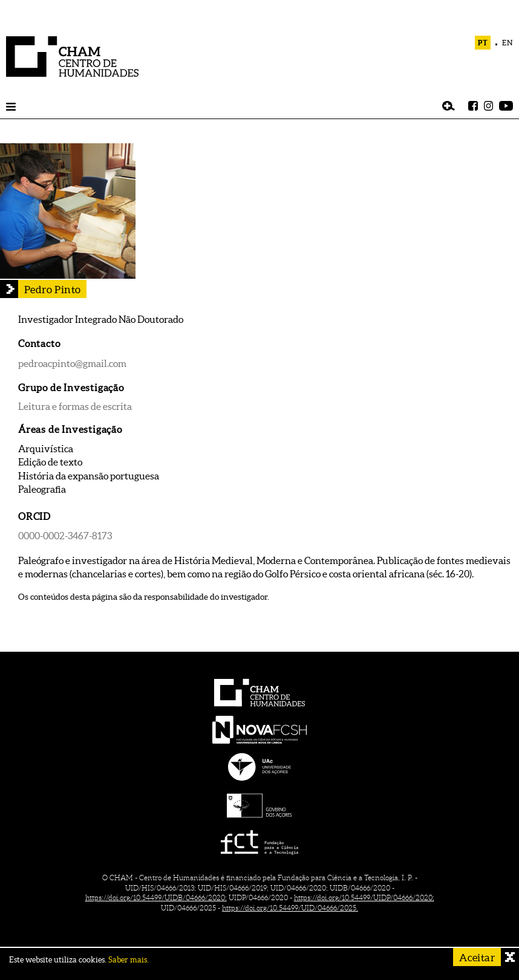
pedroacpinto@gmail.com (72, 363)
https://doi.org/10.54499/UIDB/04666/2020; (156, 897)
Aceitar (477, 957)
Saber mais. (129, 960)
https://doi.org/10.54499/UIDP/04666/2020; (364, 897)
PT (483, 43)
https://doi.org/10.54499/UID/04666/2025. (290, 908)
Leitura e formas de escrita (75, 406)
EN (508, 43)
